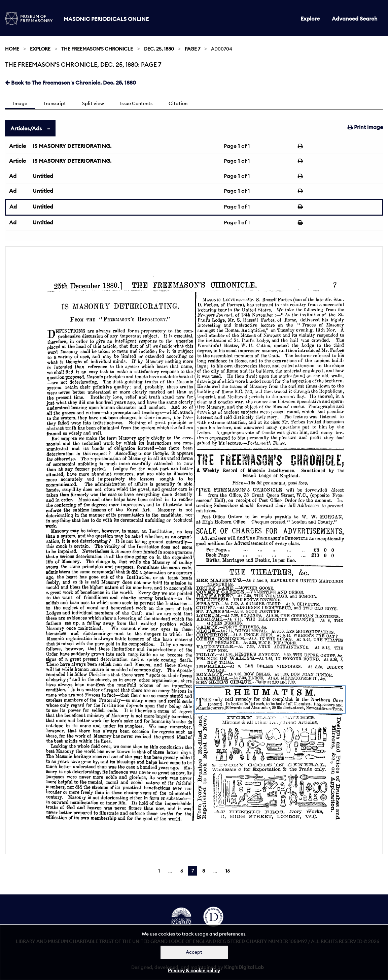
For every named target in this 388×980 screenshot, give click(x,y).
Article (17, 146)
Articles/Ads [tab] (26, 128)
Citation (178, 103)
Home (12, 49)
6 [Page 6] (182, 871)
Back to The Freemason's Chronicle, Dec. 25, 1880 (70, 83)
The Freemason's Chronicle (97, 49)
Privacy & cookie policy (194, 971)
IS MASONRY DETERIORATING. (72, 146)
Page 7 (192, 49)
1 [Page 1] (159, 871)
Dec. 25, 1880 (159, 49)
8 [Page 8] (204, 871)
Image (20, 103)
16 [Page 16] (228, 871)
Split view (93, 103)
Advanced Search (355, 19)
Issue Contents (136, 103)
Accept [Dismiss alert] (194, 952)
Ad (13, 176)
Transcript (55, 103)
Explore (310, 19)
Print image (365, 127)
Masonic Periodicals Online (106, 19)
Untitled (43, 176)
